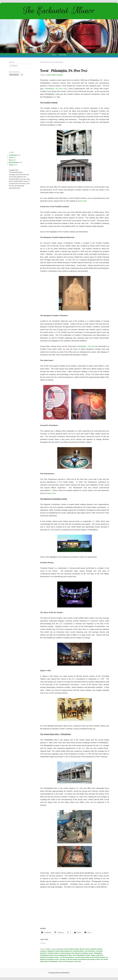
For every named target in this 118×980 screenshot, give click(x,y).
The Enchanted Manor (59, 11)
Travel (48, 949)
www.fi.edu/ (82, 201)
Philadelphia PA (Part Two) (67, 955)
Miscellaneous (14, 162)
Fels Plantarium (90, 951)
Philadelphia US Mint (83, 955)
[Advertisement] (75, 907)
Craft (11, 158)
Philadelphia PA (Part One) (49, 955)
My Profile (63, 55)
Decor (11, 160)
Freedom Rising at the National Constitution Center (76, 953)
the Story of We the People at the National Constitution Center (80, 959)
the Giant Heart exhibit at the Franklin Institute (90, 957)
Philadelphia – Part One (86, 346)
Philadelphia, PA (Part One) (56, 89)
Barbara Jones (85, 949)
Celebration (13, 155)
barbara (60, 75)
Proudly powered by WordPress (59, 973)
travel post (77, 961)
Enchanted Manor (78, 951)
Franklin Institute (53, 953)
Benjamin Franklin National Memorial (60, 951)
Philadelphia (98, 953)
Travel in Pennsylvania (66, 961)
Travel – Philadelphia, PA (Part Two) (64, 71)
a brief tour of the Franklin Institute (68, 949)
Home (54, 55)
